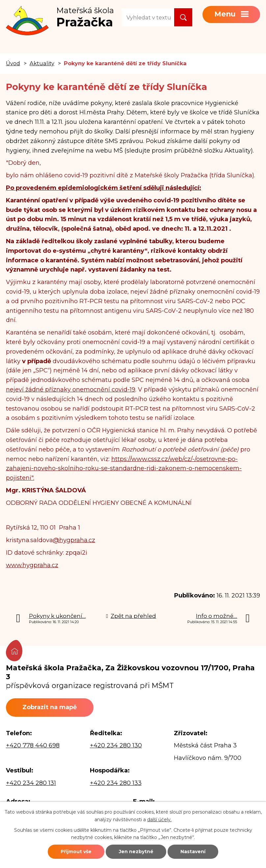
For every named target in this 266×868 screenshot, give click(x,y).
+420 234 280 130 (116, 745)
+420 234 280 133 (116, 783)
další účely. (159, 819)
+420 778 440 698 (33, 745)
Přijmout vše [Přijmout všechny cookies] (76, 852)
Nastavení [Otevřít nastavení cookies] (193, 852)
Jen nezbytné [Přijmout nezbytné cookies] (136, 852)
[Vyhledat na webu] (148, 17)
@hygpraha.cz (74, 540)
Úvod (13, 63)
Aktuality (42, 63)
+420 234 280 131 (31, 783)
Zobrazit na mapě (50, 707)
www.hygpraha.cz (32, 565)
